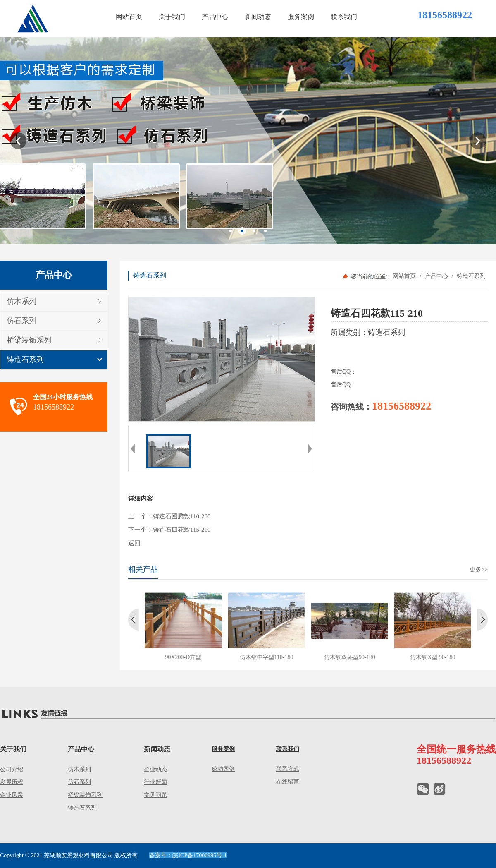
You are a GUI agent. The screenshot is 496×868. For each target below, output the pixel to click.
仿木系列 (21, 301)
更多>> (479, 569)
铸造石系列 (25, 360)
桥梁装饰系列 (29, 340)
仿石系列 (21, 321)
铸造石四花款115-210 (182, 530)
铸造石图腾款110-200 (182, 516)
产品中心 (436, 276)
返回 (134, 543)
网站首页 (404, 276)
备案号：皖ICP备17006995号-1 (188, 855)
